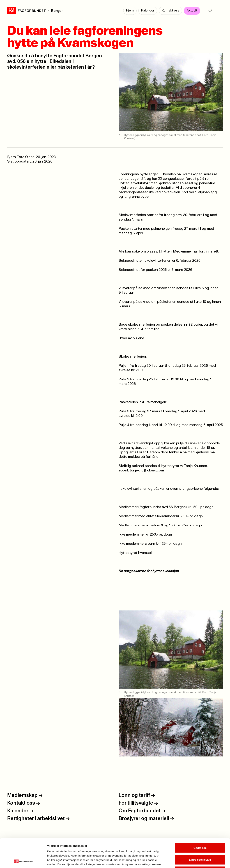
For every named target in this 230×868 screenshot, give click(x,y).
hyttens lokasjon (166, 571)
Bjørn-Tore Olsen (21, 157)
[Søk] (210, 11)
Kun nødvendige (200, 844)
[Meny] (219, 11)
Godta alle (200, 821)
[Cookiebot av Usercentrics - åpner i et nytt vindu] (23, 861)
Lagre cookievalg (200, 833)
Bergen (57, 11)
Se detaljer (193, 861)
